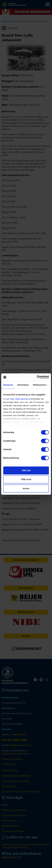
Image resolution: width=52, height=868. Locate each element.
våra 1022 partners (20, 399)
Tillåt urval (26, 479)
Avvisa (26, 488)
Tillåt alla (26, 470)
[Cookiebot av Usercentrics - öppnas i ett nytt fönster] (37, 377)
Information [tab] (23, 385)
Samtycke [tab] (8, 385)
